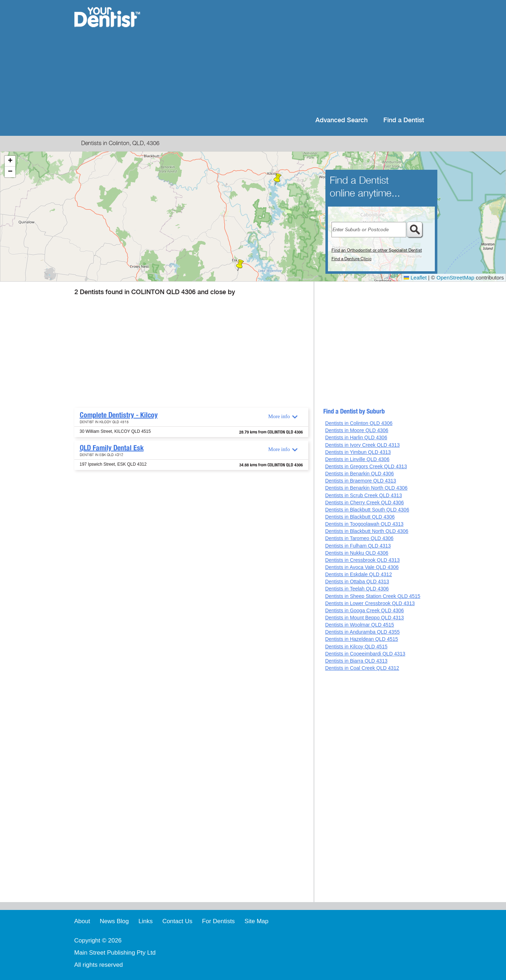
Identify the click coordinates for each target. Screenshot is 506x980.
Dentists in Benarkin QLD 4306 (359, 474)
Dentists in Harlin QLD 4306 (356, 437)
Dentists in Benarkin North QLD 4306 (366, 488)
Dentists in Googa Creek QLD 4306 (364, 610)
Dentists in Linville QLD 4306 (357, 459)
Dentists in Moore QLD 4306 (357, 430)
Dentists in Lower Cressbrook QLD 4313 (370, 603)
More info (279, 416)
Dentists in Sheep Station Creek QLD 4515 (373, 596)
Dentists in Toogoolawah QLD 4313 (364, 524)
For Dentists (218, 921)
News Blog (114, 921)
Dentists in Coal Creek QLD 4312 (362, 668)
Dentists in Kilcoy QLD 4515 (356, 647)
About (82, 921)
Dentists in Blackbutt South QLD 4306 (367, 510)
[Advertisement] (299, 57)
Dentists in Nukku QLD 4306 (357, 553)
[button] (277, 179)
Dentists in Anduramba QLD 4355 (362, 632)
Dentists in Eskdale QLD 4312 (358, 574)
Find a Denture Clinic (352, 259)
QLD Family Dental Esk (112, 448)
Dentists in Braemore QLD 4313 (360, 481)
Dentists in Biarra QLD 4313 (356, 661)
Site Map (257, 921)
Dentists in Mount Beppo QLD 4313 (364, 618)
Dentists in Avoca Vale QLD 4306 (362, 567)
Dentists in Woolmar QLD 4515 (360, 625)
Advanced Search (342, 120)
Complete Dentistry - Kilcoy (119, 415)
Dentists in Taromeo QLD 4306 (359, 538)
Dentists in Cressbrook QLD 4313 (362, 560)
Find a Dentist (404, 120)
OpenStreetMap (456, 278)
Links (146, 921)
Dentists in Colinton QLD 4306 (359, 423)
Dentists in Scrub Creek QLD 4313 (363, 495)
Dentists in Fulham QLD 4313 (358, 546)
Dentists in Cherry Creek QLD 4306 (364, 503)
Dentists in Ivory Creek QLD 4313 (362, 445)
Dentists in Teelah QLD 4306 (357, 589)
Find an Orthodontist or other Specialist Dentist (377, 250)
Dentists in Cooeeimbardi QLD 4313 (365, 654)
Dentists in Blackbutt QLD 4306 (360, 517)
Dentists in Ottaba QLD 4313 (357, 581)
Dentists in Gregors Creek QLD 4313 (366, 466)
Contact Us (177, 921)
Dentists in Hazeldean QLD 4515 (362, 639)
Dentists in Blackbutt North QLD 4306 (367, 531)
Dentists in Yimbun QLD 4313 (358, 452)
